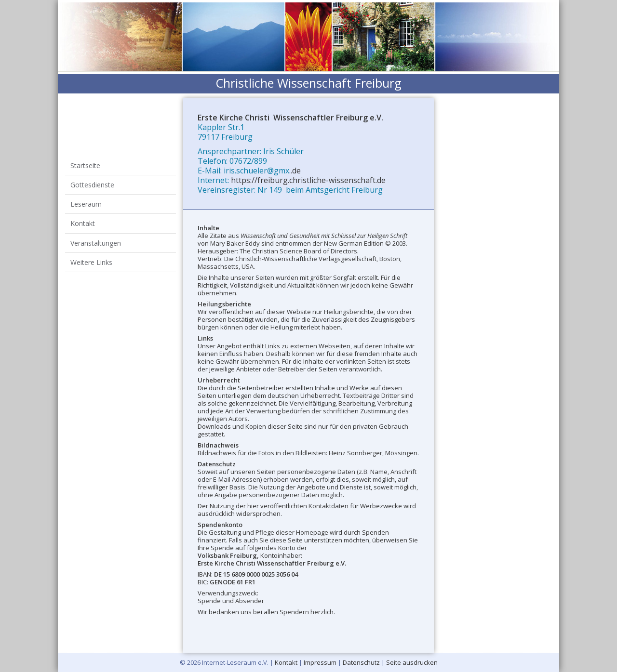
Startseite (90, 162)
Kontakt (87, 196)
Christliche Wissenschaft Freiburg (308, 83)
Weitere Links (96, 219)
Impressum (320, 662)
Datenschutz (361, 662)
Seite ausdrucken (412, 662)
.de (296, 171)
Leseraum (90, 185)
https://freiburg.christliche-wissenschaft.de (308, 180)
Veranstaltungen (100, 208)
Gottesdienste (97, 173)
